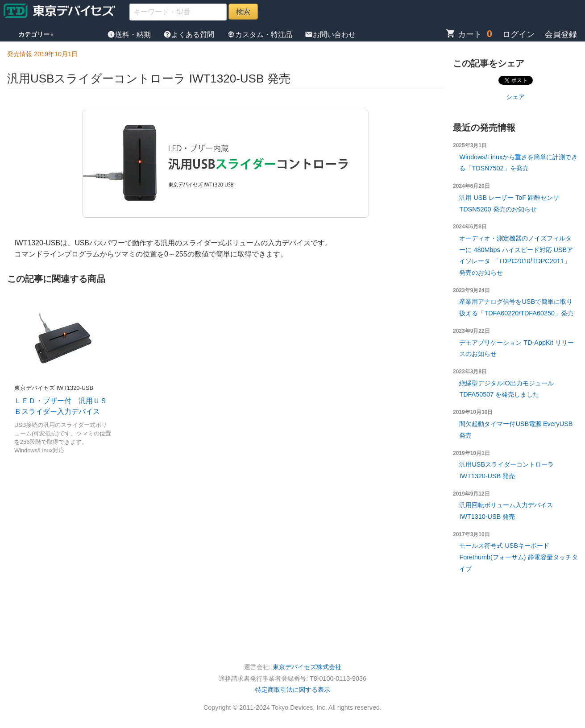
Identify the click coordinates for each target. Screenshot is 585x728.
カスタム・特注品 (261, 35)
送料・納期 (130, 35)
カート (464, 34)
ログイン (519, 34)
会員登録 (561, 34)
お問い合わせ (330, 35)
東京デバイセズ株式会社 (307, 667)
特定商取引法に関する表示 (293, 690)
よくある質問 (190, 35)
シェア (515, 97)
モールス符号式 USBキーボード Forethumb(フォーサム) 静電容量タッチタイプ (518, 557)
